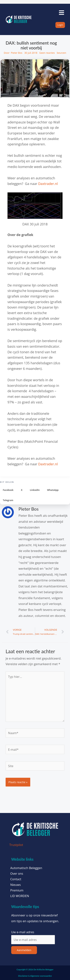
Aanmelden (24, 950)
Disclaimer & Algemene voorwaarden (35, 976)
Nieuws (15, 885)
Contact (16, 879)
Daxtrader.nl (48, 184)
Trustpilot (16, 845)
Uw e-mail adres (23, 932)
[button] (8, 490)
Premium (17, 890)
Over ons (17, 874)
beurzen (61, 53)
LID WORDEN (20, 896)
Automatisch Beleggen (26, 868)
